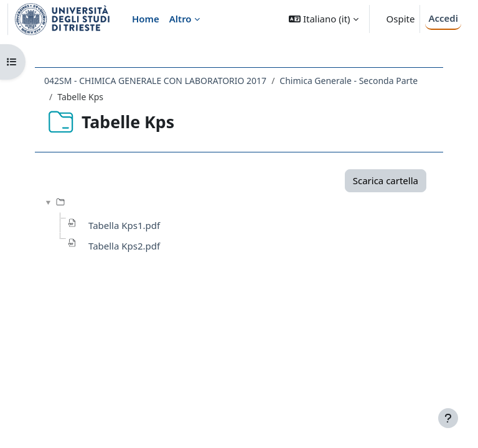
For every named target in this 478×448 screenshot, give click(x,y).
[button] (323, 19)
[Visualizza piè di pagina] (448, 418)
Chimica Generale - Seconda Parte (349, 81)
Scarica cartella (386, 180)
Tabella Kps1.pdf (124, 225)
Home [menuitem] (146, 19)
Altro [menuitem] (180, 19)
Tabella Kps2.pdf (124, 246)
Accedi (443, 18)
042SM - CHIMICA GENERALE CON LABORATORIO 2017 (155, 81)
